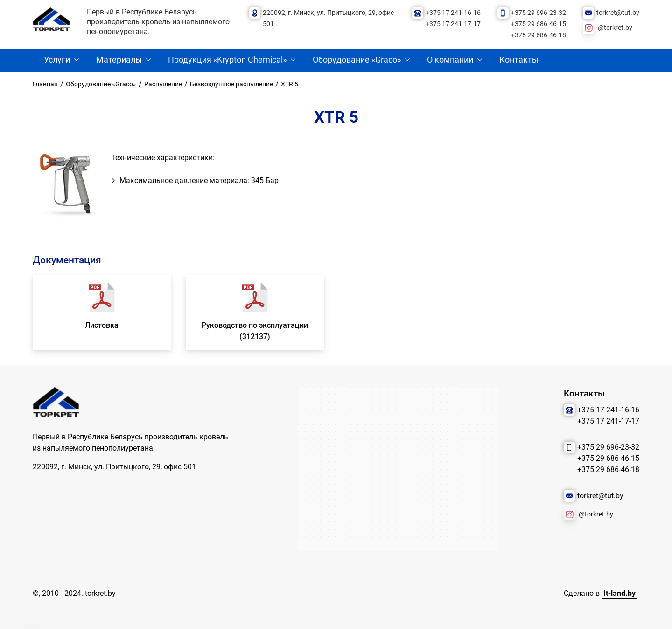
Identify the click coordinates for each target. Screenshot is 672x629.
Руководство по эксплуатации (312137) (255, 331)
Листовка (102, 325)
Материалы (119, 60)
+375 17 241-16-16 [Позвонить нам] (453, 13)
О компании (450, 60)
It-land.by (619, 593)
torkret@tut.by (618, 13)
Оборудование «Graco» (357, 60)
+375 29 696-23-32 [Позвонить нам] (539, 13)
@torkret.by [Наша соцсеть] (615, 28)
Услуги (57, 60)
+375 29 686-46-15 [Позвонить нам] (539, 24)
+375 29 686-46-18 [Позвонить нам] (539, 35)
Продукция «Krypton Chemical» (227, 60)
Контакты (519, 60)
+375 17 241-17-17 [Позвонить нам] (453, 24)
